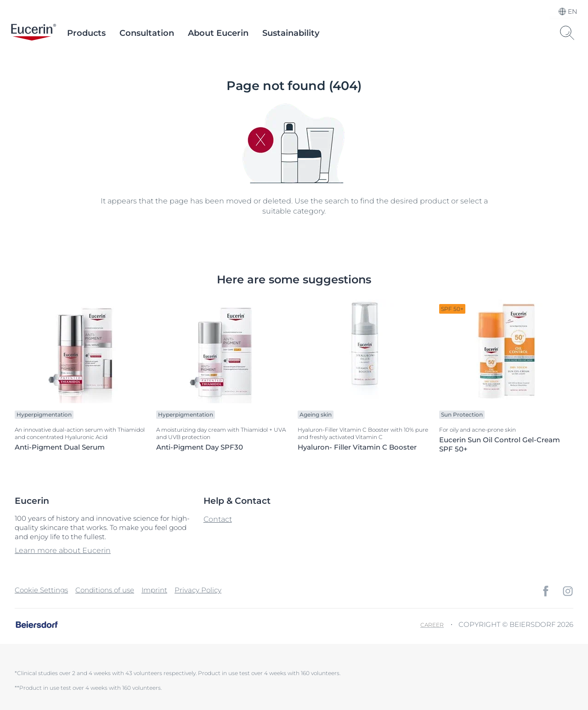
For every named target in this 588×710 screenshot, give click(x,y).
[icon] (546, 591)
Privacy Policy (198, 590)
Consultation (147, 33)
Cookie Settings (41, 590)
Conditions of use (105, 590)
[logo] (34, 33)
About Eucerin (218, 33)
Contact (218, 519)
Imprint (154, 590)
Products (86, 33)
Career (432, 625)
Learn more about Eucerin (63, 550)
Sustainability (291, 33)
